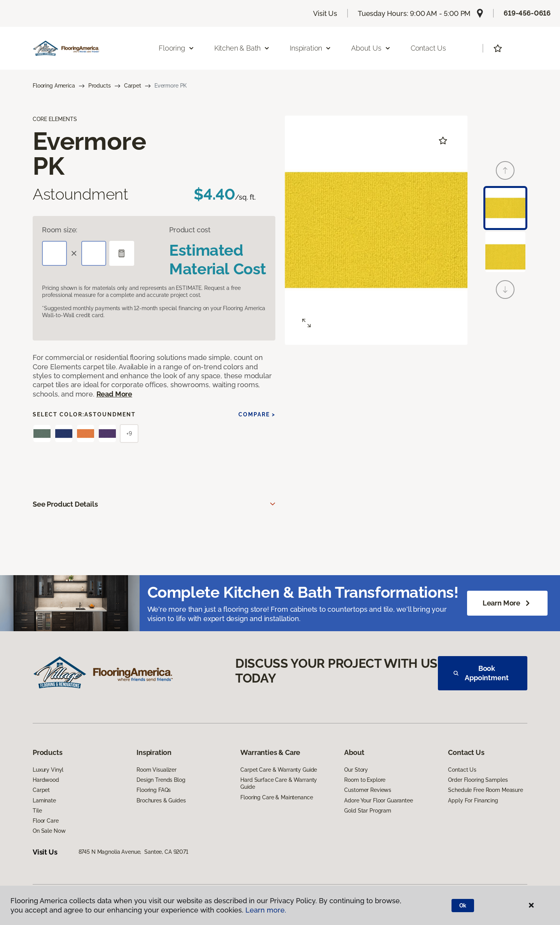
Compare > (257, 414)
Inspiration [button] (311, 48)
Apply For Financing (473, 800)
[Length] (54, 253)
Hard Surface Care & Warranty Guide (279, 783)
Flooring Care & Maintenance (276, 797)
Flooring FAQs (154, 790)
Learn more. (266, 910)
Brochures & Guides (161, 800)
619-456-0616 (527, 13)
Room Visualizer (157, 770)
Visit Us (325, 13)
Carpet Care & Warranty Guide (279, 770)
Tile (37, 811)
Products (100, 86)
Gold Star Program (368, 811)
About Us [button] (371, 48)
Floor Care (46, 821)
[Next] (505, 290)
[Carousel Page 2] (505, 252)
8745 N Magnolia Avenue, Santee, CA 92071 (133, 852)
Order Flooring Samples (478, 780)
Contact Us (428, 48)
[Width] (94, 253)
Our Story (356, 770)
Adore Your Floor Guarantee (378, 800)
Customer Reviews (368, 790)
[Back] (505, 170)
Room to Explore (365, 780)
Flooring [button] (177, 48)
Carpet (133, 86)
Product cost (190, 230)
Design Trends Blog (161, 780)
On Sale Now (49, 831)
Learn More (507, 603)
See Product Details (65, 504)
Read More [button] (114, 394)
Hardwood (46, 780)
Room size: (60, 230)
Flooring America (54, 86)
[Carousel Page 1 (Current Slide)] (505, 208)
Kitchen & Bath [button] (242, 48)
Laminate (44, 800)
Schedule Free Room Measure (485, 790)
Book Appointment (481, 673)
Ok (463, 906)
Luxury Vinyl (48, 770)
